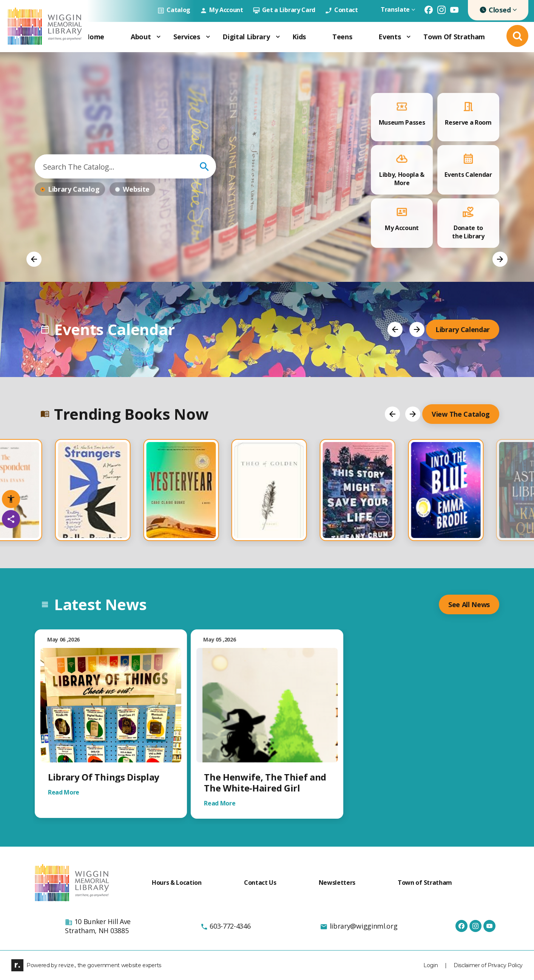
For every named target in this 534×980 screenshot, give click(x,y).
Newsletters (337, 883)
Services (187, 37)
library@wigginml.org (359, 926)
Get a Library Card (284, 10)
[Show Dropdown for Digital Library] (278, 37)
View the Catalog (461, 414)
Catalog (174, 10)
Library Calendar (463, 329)
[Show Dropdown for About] (158, 37)
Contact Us (260, 883)
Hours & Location (177, 883)
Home (94, 37)
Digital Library (246, 37)
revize (66, 965)
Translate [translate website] (398, 10)
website (136, 189)
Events (390, 37)
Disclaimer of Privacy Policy (488, 965)
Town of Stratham (454, 37)
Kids (299, 37)
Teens (342, 37)
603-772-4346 (225, 926)
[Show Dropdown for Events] (408, 37)
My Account (221, 10)
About (141, 37)
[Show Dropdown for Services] (208, 37)
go (204, 167)
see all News (469, 604)
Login (431, 965)
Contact (341, 10)
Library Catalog (74, 189)
